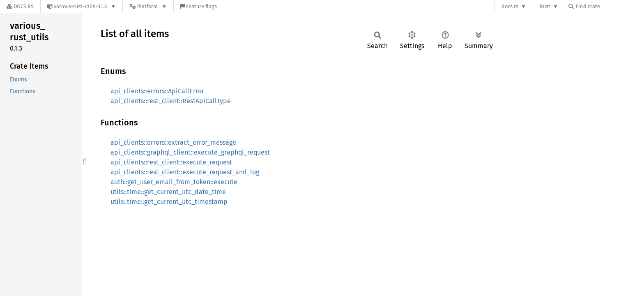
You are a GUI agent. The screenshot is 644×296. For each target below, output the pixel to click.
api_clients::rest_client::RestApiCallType (171, 101)
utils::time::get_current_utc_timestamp (169, 202)
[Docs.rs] (20, 6)
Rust (545, 6)
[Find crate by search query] (609, 6)
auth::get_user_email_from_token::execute (174, 182)
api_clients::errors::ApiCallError (157, 91)
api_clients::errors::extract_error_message (173, 142)
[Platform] (148, 6)
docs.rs (510, 6)
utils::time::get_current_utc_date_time (168, 192)
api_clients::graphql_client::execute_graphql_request (190, 152)
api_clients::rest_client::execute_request (171, 162)
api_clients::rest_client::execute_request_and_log (185, 172)
